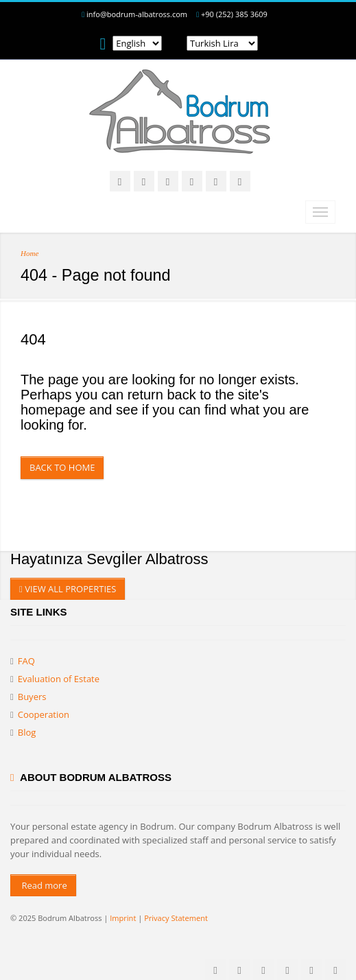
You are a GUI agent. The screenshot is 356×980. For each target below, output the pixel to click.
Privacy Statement (176, 918)
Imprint (123, 918)
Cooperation (44, 714)
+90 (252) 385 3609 (234, 14)
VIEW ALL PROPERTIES (68, 589)
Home (29, 253)
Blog (27, 732)
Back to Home (62, 467)
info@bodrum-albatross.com (137, 14)
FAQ (26, 661)
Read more (43, 885)
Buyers (32, 697)
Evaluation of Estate (59, 679)
